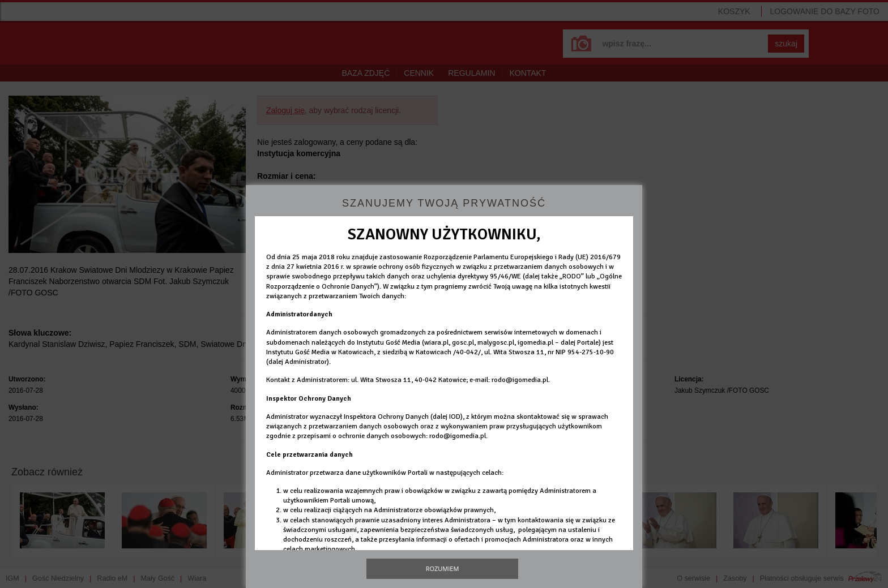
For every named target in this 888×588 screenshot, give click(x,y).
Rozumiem (443, 568)
